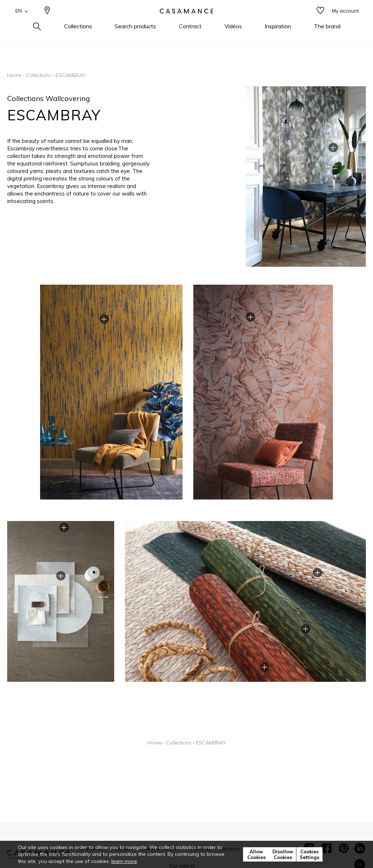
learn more (124, 861)
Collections (38, 75)
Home (14, 75)
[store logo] (186, 23)
